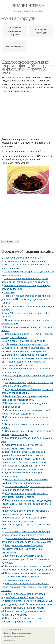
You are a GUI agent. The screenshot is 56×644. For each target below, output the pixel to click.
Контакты (7, 633)
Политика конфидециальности (14, 637)
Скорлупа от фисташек (41, 31)
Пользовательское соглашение (22, 633)
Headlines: (9, 292)
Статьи (39, 11)
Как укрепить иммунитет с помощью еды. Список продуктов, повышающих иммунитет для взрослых (27, 587)
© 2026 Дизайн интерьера (13, 629)
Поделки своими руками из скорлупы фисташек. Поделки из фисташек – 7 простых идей (27, 67)
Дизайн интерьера (28, 6)
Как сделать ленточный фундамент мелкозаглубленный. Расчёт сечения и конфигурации (22, 549)
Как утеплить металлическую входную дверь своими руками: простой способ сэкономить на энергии (27, 504)
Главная (16, 11)
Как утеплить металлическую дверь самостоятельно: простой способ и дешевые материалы (25, 559)
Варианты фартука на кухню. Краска (25, 608)
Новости (28, 11)
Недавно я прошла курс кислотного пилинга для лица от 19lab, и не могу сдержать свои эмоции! (26, 299)
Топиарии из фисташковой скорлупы (15, 31)
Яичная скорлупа (15, 47)
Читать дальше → (10, 241)
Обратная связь (10, 640)
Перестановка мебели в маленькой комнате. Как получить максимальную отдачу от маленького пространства (27, 577)
